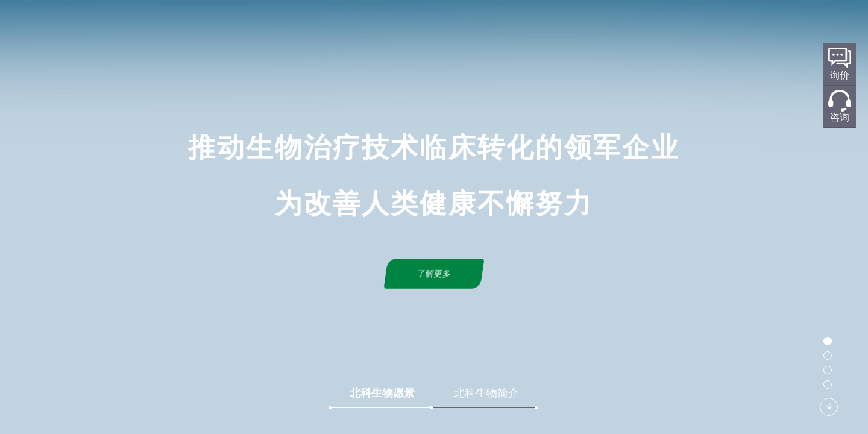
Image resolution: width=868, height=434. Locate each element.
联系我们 (640, 28)
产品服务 (517, 28)
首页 (271, 28)
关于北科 (323, 28)
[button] (828, 341)
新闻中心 (579, 28)
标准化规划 (451, 28)
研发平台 (385, 28)
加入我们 (702, 28)
